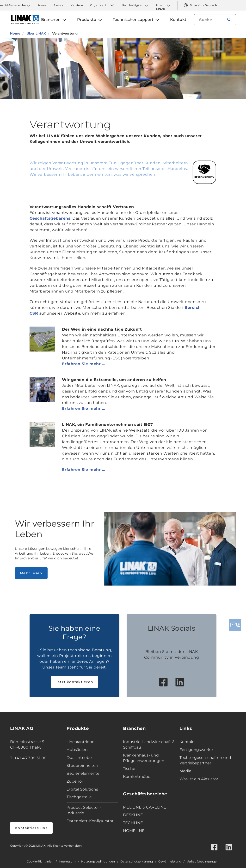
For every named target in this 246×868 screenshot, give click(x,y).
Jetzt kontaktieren (75, 682)
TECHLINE (133, 823)
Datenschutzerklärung (137, 862)
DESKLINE (133, 815)
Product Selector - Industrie (84, 810)
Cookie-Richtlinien (40, 862)
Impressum (67, 862)
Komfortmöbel (137, 777)
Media (185, 771)
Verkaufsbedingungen (203, 862)
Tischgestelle (79, 797)
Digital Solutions (82, 789)
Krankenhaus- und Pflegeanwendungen (144, 758)
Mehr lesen (31, 573)
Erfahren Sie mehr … (84, 364)
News (42, 5)
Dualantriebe (79, 758)
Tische (129, 769)
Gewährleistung (170, 862)
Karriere (77, 5)
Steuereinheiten (82, 765)
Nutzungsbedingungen (98, 862)
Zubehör (75, 781)
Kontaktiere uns (31, 828)
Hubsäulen (77, 750)
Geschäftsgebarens (50, 218)
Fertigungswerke (196, 750)
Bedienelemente (83, 773)
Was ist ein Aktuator (199, 779)
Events (58, 5)
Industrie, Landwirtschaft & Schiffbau (149, 745)
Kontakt (187, 742)
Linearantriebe (80, 742)
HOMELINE (134, 831)
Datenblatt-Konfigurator (90, 821)
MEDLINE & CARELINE (145, 807)
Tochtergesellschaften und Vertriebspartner (205, 760)
